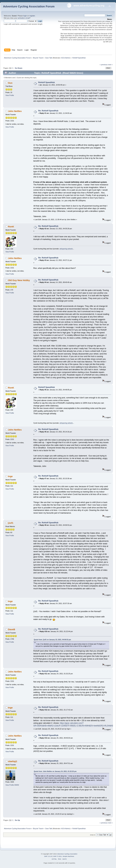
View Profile (10, 95)
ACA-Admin (65, 58)
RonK (11, 227)
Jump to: (93, 835)
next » (110, 65)
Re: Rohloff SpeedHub (48, 111)
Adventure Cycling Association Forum (29, 6)
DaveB (12, 629)
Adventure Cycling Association (67, 854)
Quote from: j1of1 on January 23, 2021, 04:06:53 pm (52, 640)
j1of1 (11, 523)
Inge (10, 476)
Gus (10, 83)
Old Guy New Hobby (19, 280)
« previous (104, 65)
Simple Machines (68, 856)
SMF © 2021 (58, 856)
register (32, 16)
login (25, 16)
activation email (24, 18)
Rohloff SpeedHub (47, 82)
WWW (17, 785)
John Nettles (15, 111)
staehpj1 (13, 761)
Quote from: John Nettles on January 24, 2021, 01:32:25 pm (55, 771)
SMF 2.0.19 (48, 856)
